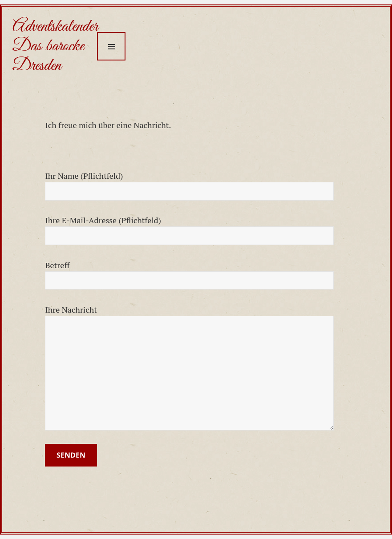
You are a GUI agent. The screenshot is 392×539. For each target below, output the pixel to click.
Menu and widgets (111, 46)
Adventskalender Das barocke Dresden (55, 46)
